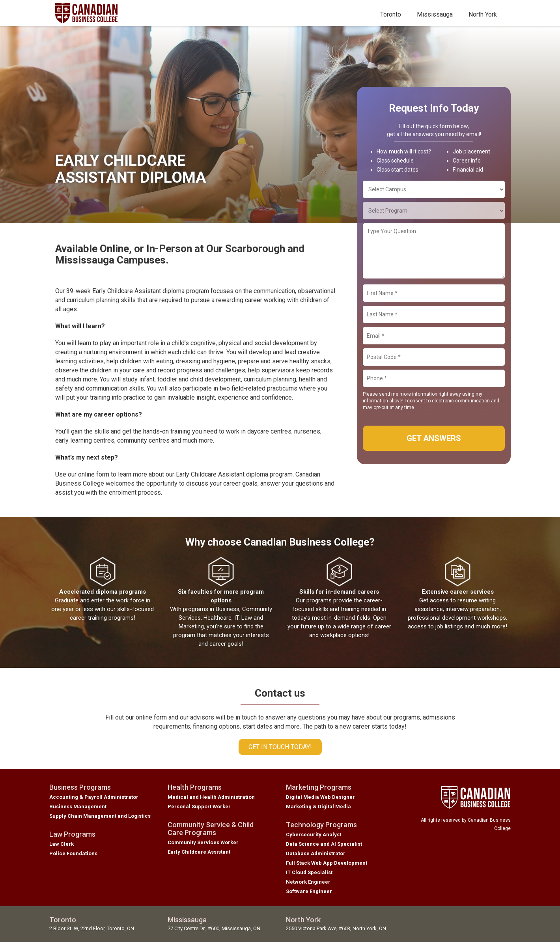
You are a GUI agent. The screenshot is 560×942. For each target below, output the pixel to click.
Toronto (391, 14)
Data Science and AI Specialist (324, 844)
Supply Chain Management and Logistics (100, 816)
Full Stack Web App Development (327, 863)
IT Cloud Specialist (309, 872)
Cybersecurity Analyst (314, 835)
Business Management (78, 806)
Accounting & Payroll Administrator (94, 797)
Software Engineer (309, 891)
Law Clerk (62, 844)
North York (483, 14)
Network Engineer (308, 882)
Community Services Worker (203, 842)
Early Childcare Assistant (199, 852)
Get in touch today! (280, 747)
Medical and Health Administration (211, 797)
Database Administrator (316, 853)
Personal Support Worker (199, 806)
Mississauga (435, 14)
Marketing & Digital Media (318, 806)
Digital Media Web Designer (320, 797)
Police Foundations (73, 853)
